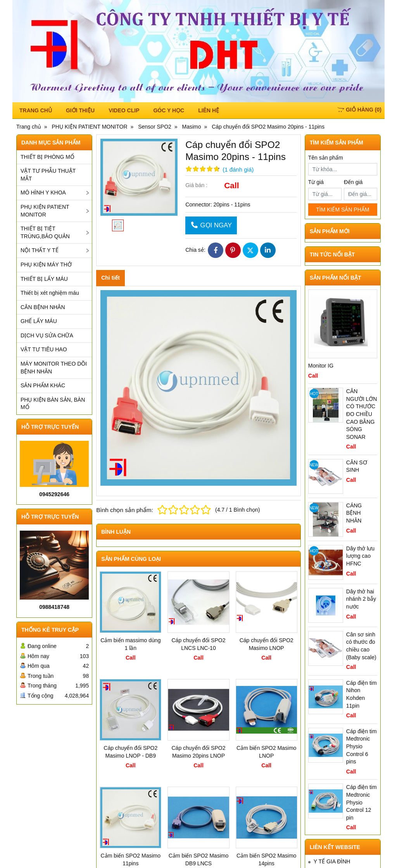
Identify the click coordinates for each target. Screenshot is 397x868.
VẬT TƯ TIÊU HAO (44, 349)
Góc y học (169, 110)
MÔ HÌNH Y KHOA (43, 193)
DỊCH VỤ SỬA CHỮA (47, 335)
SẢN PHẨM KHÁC (43, 385)
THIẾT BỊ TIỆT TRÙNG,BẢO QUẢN (45, 232)
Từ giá (316, 182)
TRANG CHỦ (36, 110)
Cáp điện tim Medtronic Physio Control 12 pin (362, 802)
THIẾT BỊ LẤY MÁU (44, 279)
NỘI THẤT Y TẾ (40, 250)
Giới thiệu (80, 110)
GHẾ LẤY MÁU (39, 321)
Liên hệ (209, 110)
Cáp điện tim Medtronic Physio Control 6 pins (362, 746)
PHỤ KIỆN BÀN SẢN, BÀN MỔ (53, 404)
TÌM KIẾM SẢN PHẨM (343, 210)
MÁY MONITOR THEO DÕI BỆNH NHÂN (54, 368)
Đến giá (353, 182)
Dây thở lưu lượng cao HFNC (360, 556)
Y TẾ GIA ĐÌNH (332, 861)
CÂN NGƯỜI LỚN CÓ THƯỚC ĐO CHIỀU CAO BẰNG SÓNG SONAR (362, 414)
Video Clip (124, 110)
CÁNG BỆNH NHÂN (354, 513)
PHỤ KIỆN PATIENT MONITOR (45, 211)
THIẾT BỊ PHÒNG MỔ (47, 157)
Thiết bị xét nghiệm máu (50, 293)
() (359, 110)
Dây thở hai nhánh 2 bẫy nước (361, 599)
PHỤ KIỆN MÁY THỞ (46, 265)
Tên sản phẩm (326, 158)
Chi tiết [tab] (110, 278)
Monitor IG (321, 366)
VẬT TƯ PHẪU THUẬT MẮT (48, 175)
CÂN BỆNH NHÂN (43, 307)
